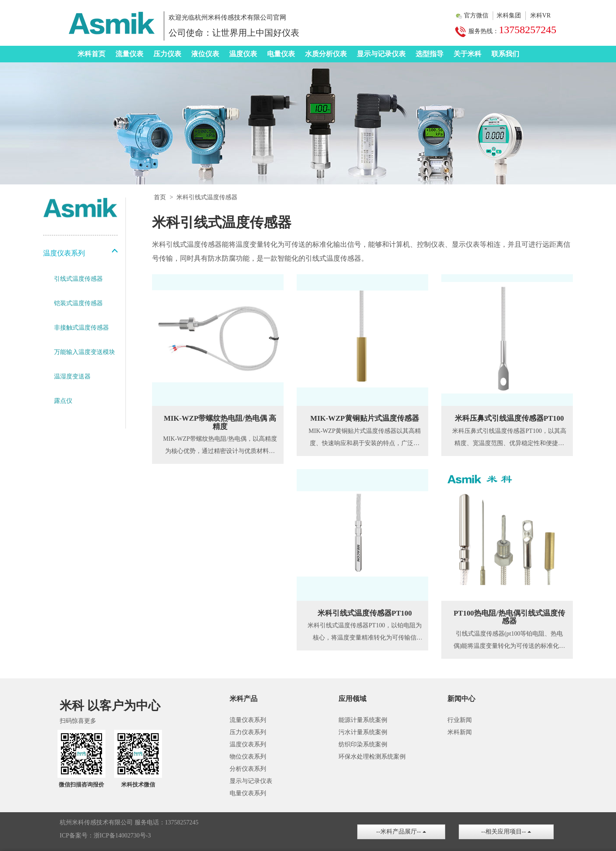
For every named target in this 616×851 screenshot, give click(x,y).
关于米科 (467, 54)
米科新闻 (460, 732)
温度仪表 (243, 54)
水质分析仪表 (326, 54)
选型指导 (430, 54)
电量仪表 (281, 54)
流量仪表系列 (248, 720)
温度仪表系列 (248, 744)
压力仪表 (167, 54)
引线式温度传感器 (78, 279)
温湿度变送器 (72, 376)
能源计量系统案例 (363, 720)
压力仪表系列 (248, 732)
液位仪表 (205, 54)
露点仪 (63, 401)
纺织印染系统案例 (363, 744)
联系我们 (505, 54)
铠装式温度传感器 (78, 303)
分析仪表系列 (248, 769)
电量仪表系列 (248, 793)
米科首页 (91, 54)
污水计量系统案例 (363, 732)
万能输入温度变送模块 (85, 352)
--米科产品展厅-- (401, 832)
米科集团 (509, 15)
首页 (160, 197)
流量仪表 (129, 54)
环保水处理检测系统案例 (372, 757)
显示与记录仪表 (381, 54)
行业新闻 (460, 720)
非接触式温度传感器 (81, 328)
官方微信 (476, 15)
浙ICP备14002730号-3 (122, 836)
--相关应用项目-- (506, 832)
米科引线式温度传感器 (207, 197)
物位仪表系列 (248, 757)
